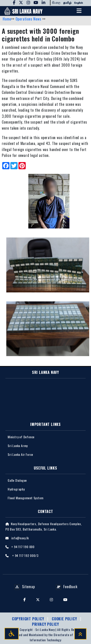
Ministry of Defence (21, 437)
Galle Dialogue (17, 480)
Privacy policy (45, 624)
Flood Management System (25, 498)
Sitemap (24, 587)
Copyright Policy (29, 619)
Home (7, 19)
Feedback (67, 587)
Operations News (29, 19)
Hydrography (16, 489)
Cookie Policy (65, 619)
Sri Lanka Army (18, 446)
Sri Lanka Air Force (20, 454)
